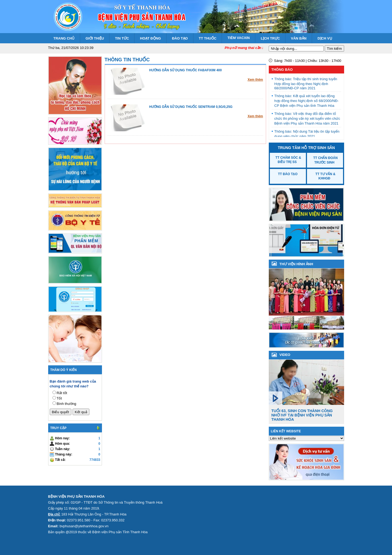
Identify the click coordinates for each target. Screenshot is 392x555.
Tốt (59, 398)
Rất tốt (62, 393)
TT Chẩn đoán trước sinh (325, 160)
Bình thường (67, 404)
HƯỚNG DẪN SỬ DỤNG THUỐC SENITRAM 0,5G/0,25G (191, 107)
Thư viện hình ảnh (296, 264)
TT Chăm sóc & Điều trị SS (288, 160)
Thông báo (282, 70)
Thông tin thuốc (127, 60)
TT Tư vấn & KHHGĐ (325, 176)
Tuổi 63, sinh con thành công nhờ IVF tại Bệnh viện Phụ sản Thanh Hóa (302, 415)
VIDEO (285, 355)
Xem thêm (255, 80)
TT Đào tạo (288, 174)
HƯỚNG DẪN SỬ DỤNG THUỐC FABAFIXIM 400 (186, 70)
